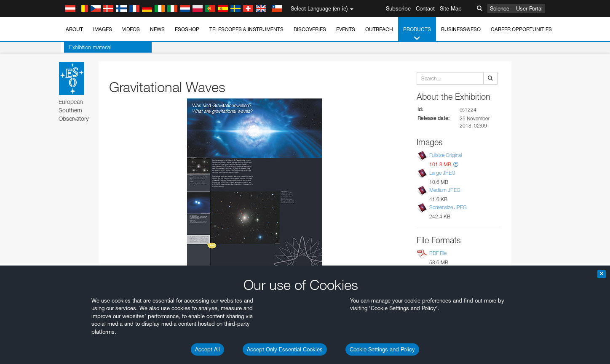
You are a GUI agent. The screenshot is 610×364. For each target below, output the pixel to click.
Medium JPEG (445, 190)
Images (103, 29)
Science (500, 8)
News (157, 29)
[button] (456, 164)
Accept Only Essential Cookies (285, 349)
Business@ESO (461, 29)
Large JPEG (442, 173)
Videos (131, 29)
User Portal (529, 8)
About (74, 29)
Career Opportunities (521, 29)
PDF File (438, 253)
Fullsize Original (445, 155)
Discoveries (310, 29)
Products (417, 34)
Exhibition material (87, 47)
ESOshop (187, 29)
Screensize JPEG (448, 207)
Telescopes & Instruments (246, 29)
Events (346, 29)
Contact (425, 8)
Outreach (379, 29)
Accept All (207, 349)
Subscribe (398, 8)
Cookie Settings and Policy (382, 349)
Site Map (451, 8)
